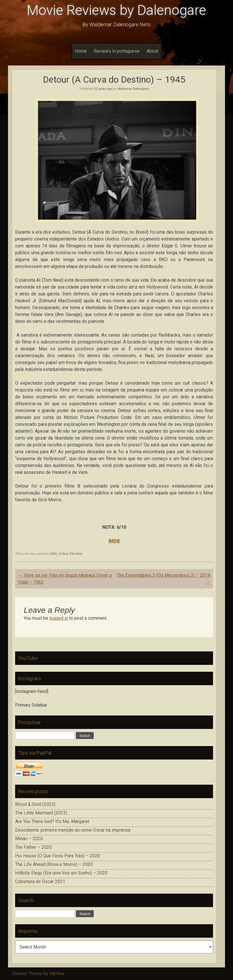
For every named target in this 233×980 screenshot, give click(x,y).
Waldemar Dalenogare (133, 89)
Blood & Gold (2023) (35, 804)
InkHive (57, 974)
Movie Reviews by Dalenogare (116, 10)
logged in (59, 618)
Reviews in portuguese (117, 51)
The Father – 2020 (33, 847)
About (152, 51)
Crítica (63, 554)
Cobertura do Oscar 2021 (40, 881)
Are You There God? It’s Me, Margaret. (53, 821)
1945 (53, 554)
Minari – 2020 (29, 839)
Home (81, 51)
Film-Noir (76, 554)
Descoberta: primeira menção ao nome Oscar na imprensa (73, 830)
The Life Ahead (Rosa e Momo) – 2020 (54, 864)
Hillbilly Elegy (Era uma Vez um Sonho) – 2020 (61, 873)
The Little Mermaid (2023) (41, 813)
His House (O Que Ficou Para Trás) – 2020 (58, 856)
